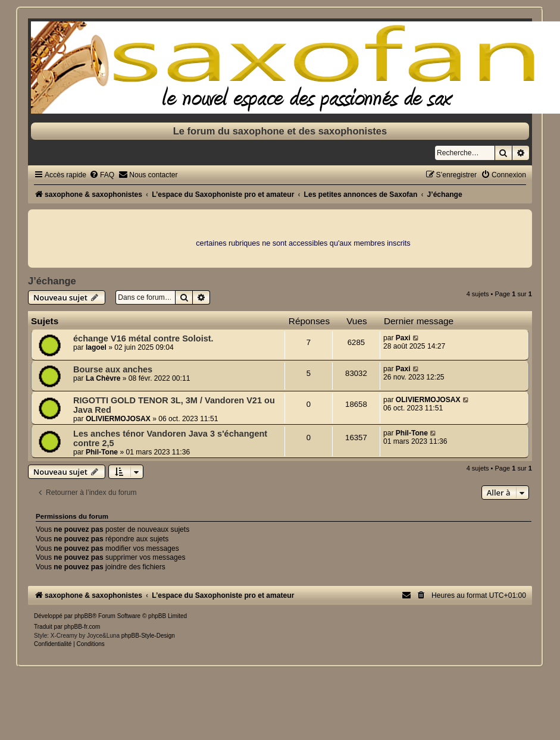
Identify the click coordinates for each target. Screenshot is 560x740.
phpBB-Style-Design (148, 636)
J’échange (52, 281)
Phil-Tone (102, 452)
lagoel (96, 347)
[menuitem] (102, 175)
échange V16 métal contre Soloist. (143, 338)
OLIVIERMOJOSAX (118, 419)
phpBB (83, 616)
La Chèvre (103, 378)
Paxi (403, 338)
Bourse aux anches (113, 369)
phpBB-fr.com (82, 627)
